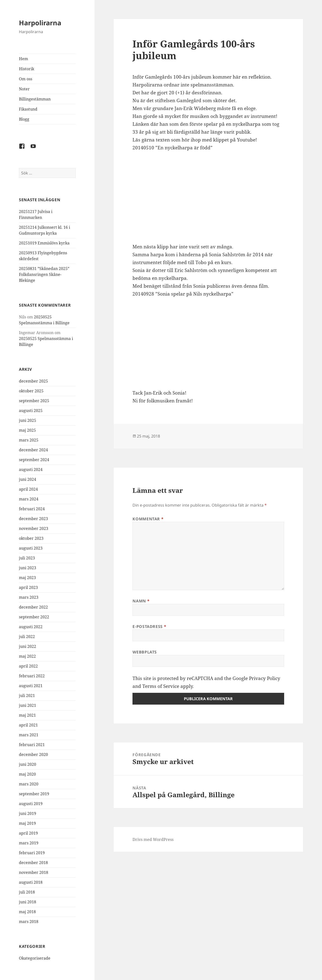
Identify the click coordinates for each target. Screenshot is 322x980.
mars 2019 (29, 843)
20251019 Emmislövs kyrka (44, 243)
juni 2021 (28, 705)
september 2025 (34, 401)
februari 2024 (32, 509)
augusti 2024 (31, 469)
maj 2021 (27, 715)
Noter (24, 89)
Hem (23, 59)
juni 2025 (28, 420)
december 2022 (33, 607)
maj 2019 (27, 823)
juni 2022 (28, 646)
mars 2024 (29, 499)
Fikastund (28, 109)
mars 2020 (29, 784)
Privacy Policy (265, 678)
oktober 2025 (31, 391)
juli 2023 (27, 558)
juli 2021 (27, 696)
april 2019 (28, 833)
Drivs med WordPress (153, 839)
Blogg (24, 119)
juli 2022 (27, 637)
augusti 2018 (31, 882)
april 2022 (28, 666)
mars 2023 (29, 597)
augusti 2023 (31, 548)
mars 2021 (29, 735)
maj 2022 (27, 656)
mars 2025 (29, 440)
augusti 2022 (31, 627)
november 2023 (34, 528)
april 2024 (28, 489)
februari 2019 (32, 853)
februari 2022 (32, 676)
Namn (141, 601)
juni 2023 (28, 568)
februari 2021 (32, 745)
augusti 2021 (31, 686)
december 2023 (33, 519)
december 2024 (33, 450)
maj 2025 (27, 430)
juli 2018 (27, 892)
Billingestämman (35, 99)
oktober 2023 (31, 538)
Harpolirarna (40, 23)
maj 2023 (27, 578)
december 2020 (33, 754)
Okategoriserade (35, 958)
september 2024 (34, 460)
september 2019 (34, 794)
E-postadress (149, 626)
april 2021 (28, 725)
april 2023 (28, 587)
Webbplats (145, 652)
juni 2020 (28, 764)
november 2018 (34, 872)
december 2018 (33, 863)
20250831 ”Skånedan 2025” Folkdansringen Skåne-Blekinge (44, 274)
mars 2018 (29, 922)
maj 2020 (27, 774)
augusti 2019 (31, 804)
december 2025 (33, 381)
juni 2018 (28, 902)
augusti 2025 (31, 411)
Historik (27, 69)
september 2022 (34, 617)
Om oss (26, 79)
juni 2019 (28, 813)
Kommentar (148, 519)
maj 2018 (27, 912)
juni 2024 (28, 479)
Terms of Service (161, 686)
